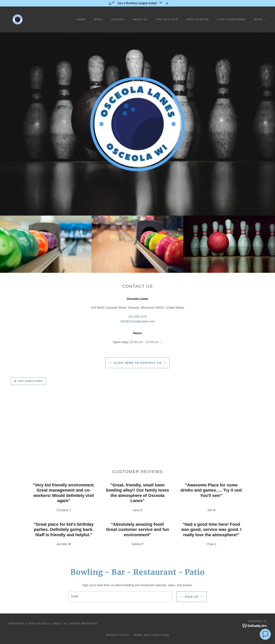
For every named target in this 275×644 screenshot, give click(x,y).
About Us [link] (140, 19)
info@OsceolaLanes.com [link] (137, 321)
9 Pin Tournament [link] (232, 19)
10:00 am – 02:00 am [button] (144, 342)
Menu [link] (98, 19)
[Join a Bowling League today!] (137, 3)
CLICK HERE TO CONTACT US (137, 363)
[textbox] (120, 597)
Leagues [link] (118, 19)
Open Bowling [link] (198, 19)
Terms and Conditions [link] (151, 635)
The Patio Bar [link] (167, 19)
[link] (18, 19)
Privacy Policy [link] (118, 635)
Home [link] (82, 19)
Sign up (192, 597)
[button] (260, 19)
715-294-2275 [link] (137, 317)
